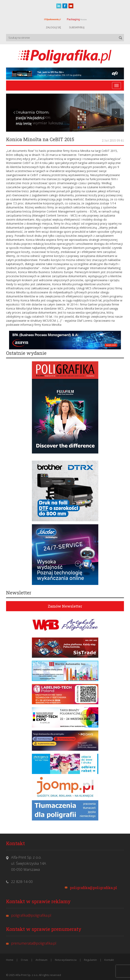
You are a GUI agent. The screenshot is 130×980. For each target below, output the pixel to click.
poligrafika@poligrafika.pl (93, 888)
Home (10, 960)
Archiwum (41, 960)
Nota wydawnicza (66, 960)
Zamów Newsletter (65, 606)
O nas (24, 960)
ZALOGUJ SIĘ (53, 27)
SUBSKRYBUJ (77, 27)
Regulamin (90, 960)
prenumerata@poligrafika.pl (34, 943)
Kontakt (109, 960)
